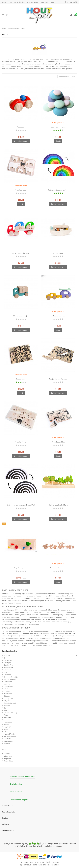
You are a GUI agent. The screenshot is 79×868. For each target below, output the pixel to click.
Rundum (7, 744)
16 (74, 77)
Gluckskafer (9, 667)
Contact (5, 2)
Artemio (7, 684)
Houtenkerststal (52, 865)
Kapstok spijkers (21, 568)
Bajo (6, 710)
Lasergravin (8, 698)
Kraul (6, 729)
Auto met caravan (58, 316)
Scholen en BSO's (33, 2)
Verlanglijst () (71, 2)
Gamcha (7, 708)
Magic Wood (9, 727)
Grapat (6, 658)
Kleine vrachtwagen (21, 316)
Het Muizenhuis (10, 736)
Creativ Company (11, 713)
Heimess (7, 675)
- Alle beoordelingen (40, 845)
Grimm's (7, 656)
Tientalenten (37, 865)
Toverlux (7, 691)
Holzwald (7, 670)
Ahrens (7, 725)
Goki (6, 672)
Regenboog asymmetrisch (58, 190)
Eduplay (7, 696)
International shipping (17, 2)
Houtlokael (8, 722)
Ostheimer (8, 660)
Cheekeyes (8, 687)
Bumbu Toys (9, 665)
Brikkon (7, 706)
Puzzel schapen (21, 190)
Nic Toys (7, 720)
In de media (45, 2)
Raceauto (21, 127)
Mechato (7, 739)
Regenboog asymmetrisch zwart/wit (21, 505)
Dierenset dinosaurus (58, 568)
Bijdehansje (8, 741)
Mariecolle (8, 682)
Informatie (8, 756)
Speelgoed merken (10, 651)
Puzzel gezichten (58, 442)
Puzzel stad (21, 379)
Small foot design (11, 677)
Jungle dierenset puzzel (58, 379)
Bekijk (58, 141)
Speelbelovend (10, 703)
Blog (52, 2)
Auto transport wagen (21, 253)
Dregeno (7, 701)
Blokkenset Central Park (58, 505)
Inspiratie (8, 759)
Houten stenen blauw (58, 127)
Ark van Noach (58, 253)
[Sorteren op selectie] (64, 77)
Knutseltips (8, 761)
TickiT (6, 732)
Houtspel (7, 689)
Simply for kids (10, 679)
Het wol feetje (9, 734)
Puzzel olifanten (21, 442)
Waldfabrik (8, 694)
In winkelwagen (21, 141)
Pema (6, 715)
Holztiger (7, 663)
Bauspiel (7, 717)
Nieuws (7, 754)
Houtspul (27, 865)
